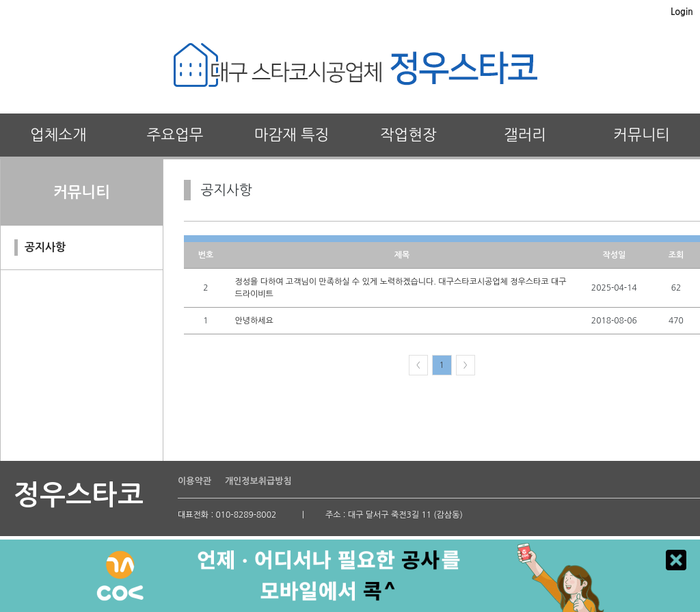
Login (682, 12)
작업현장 (408, 135)
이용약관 (194, 481)
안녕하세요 (254, 321)
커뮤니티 (642, 135)
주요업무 (175, 135)
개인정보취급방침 (258, 481)
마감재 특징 (292, 135)
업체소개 (58, 135)
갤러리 (525, 135)
